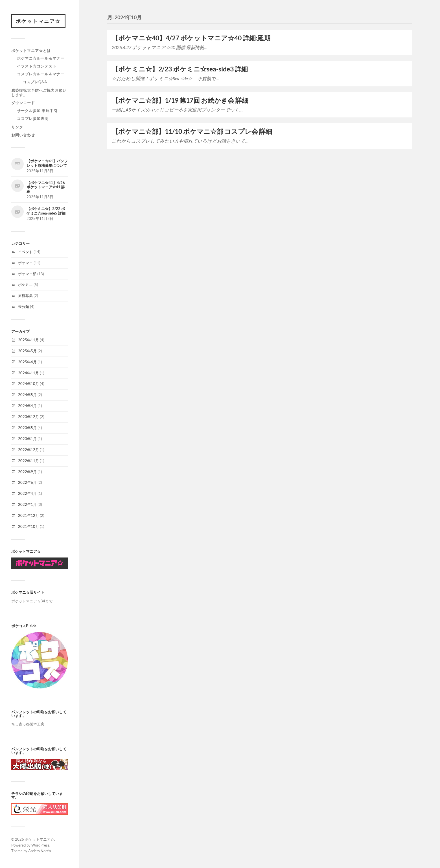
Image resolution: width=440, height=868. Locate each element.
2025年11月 (29, 340)
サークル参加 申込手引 (37, 111)
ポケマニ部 (27, 274)
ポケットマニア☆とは (31, 51)
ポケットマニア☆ (38, 21)
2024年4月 (27, 406)
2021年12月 (29, 515)
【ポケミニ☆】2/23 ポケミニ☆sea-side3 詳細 (180, 69)
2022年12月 (29, 450)
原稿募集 (25, 296)
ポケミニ (25, 285)
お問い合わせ (23, 135)
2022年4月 (27, 493)
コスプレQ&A (35, 82)
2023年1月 (27, 439)
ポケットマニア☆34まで (32, 601)
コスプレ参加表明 (33, 119)
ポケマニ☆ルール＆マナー (41, 58)
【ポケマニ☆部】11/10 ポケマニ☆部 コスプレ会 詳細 (192, 131)
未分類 (24, 307)
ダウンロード (23, 103)
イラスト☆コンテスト (37, 66)
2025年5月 (27, 351)
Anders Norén (40, 851)
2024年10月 (29, 384)
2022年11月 (29, 461)
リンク (17, 127)
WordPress (40, 845)
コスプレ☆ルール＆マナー (41, 74)
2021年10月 (29, 526)
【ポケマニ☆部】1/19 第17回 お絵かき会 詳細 (180, 100)
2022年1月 (27, 504)
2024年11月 (29, 373)
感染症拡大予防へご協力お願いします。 (39, 93)
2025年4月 (27, 362)
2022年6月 (27, 482)
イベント (25, 252)
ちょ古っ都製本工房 (28, 724)
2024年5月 (27, 395)
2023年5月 (27, 428)
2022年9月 (27, 472)
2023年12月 (29, 417)
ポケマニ (25, 263)
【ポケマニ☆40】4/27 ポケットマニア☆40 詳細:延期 (191, 38)
